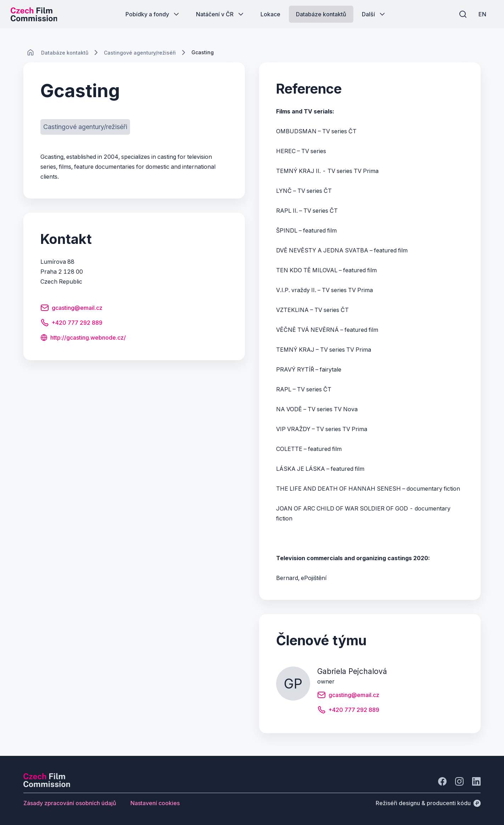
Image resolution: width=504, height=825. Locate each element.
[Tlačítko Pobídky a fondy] (153, 14)
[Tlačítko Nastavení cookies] (155, 803)
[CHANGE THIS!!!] (30, 52)
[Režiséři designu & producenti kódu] (428, 803)
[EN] (482, 14)
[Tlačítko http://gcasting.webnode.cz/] (83, 338)
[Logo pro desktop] (34, 14)
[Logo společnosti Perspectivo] (47, 785)
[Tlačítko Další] (374, 14)
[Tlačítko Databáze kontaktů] (321, 14)
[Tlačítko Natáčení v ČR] (220, 14)
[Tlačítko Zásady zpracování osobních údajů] (70, 803)
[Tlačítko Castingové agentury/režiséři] (85, 127)
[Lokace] (65, 53)
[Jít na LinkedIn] (476, 781)
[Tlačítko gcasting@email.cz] (71, 309)
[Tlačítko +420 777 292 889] (71, 324)
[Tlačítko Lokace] (270, 14)
